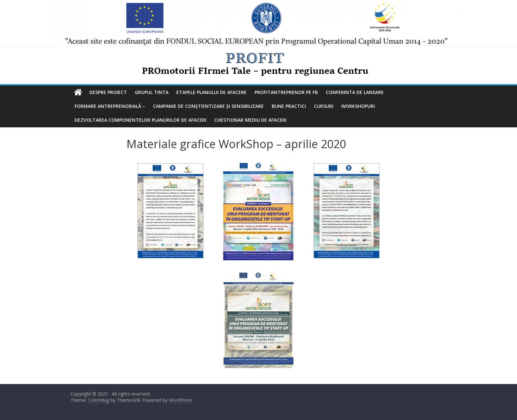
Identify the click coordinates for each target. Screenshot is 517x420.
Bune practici (289, 106)
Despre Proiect (108, 92)
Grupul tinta (152, 92)
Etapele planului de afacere (212, 92)
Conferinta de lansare (355, 92)
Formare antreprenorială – (110, 106)
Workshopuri (358, 106)
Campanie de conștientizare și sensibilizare (208, 106)
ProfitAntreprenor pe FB (286, 92)
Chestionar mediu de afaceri (250, 120)
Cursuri (324, 106)
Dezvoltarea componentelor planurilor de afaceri (140, 120)
